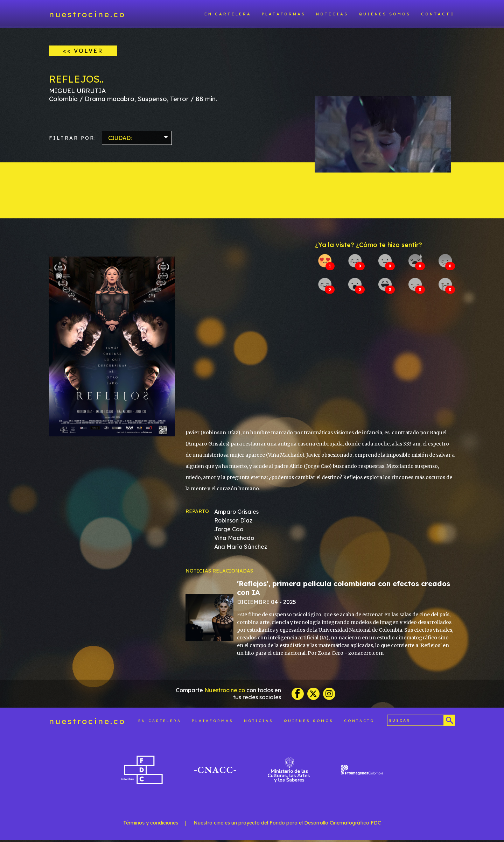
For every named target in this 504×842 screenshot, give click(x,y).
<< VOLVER (83, 51)
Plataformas (284, 14)
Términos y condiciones (151, 825)
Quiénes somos (385, 14)
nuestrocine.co (87, 14)
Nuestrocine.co (225, 692)
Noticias (332, 14)
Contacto (438, 14)
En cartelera (228, 14)
